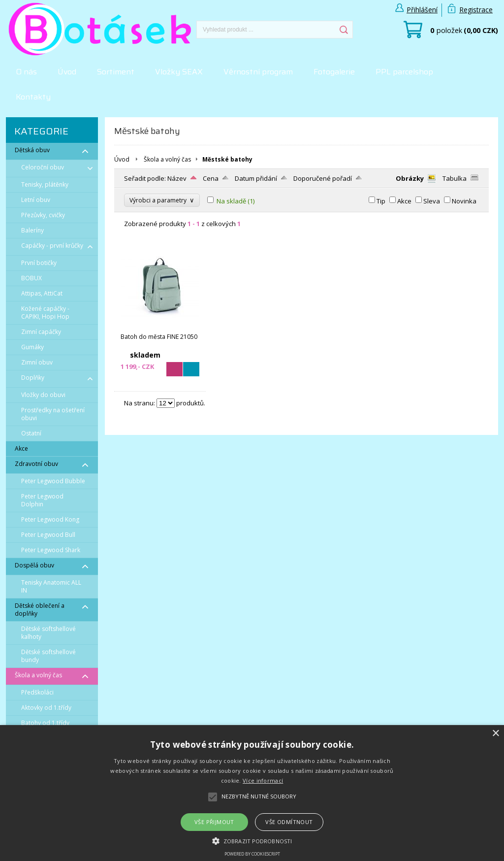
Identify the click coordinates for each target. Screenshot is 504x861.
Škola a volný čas (167, 159)
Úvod (67, 72)
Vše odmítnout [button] (289, 822)
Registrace (476, 10)
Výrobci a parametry (162, 200)
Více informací (263, 780)
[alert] (252, 793)
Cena (211, 178)
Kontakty (33, 97)
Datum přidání (256, 178)
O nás (26, 72)
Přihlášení (422, 10)
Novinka (464, 201)
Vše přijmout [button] (214, 822)
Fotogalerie (334, 72)
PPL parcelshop (404, 72)
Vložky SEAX (179, 72)
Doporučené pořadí (323, 178)
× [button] (495, 734)
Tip (381, 201)
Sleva (432, 201)
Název (177, 178)
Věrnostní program (258, 72)
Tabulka (455, 178)
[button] (252, 840)
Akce (404, 201)
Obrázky (410, 178)
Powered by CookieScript (252, 854)
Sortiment (116, 72)
